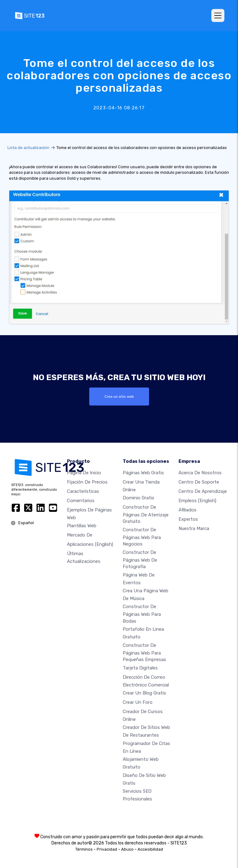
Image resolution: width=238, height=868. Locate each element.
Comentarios (81, 500)
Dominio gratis (139, 498)
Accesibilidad (150, 849)
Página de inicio (84, 472)
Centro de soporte (199, 482)
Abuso (127, 849)
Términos (84, 849)
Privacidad (107, 849)
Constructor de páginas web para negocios (142, 537)
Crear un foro (138, 702)
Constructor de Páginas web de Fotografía (140, 559)
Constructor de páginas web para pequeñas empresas (144, 652)
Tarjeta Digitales (140, 668)
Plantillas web (82, 526)
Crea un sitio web (119, 397)
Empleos (197, 500)
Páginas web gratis (143, 472)
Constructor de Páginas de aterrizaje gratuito (146, 514)
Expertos (188, 519)
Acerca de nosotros (200, 472)
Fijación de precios (87, 482)
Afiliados (187, 510)
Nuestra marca (194, 528)
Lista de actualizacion (28, 148)
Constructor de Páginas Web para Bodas (142, 614)
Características (83, 491)
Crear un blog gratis (144, 693)
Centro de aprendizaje (203, 491)
